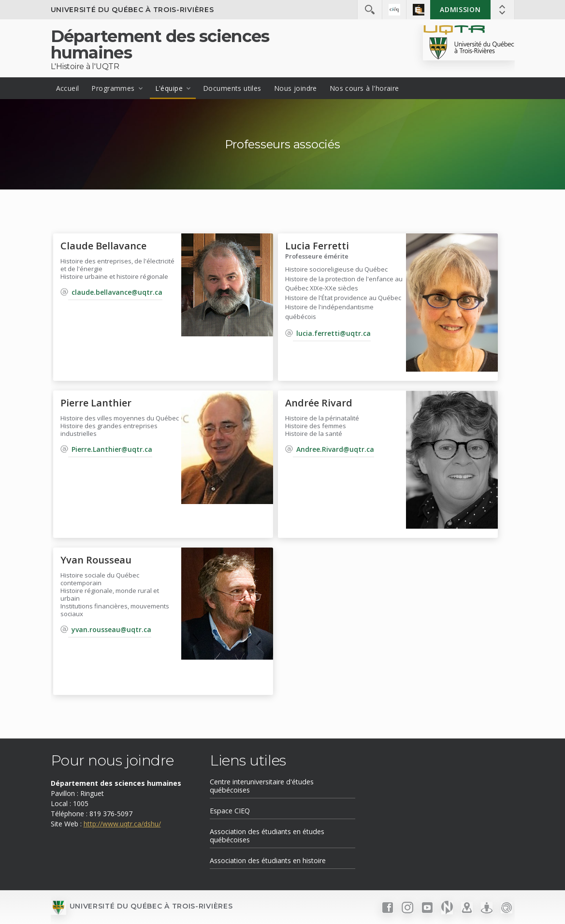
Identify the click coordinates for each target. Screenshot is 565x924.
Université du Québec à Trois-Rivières (132, 10)
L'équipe (169, 88)
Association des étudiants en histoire (268, 860)
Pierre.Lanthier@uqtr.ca (112, 449)
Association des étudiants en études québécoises (267, 836)
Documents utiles (232, 88)
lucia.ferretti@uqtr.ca (333, 333)
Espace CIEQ (230, 811)
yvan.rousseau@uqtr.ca (111, 629)
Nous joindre (296, 88)
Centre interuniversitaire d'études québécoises (262, 786)
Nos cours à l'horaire (364, 88)
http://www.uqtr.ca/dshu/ (122, 824)
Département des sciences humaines (160, 44)
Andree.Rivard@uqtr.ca (335, 449)
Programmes (113, 88)
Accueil (68, 88)
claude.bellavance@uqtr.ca (117, 292)
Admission (460, 9)
